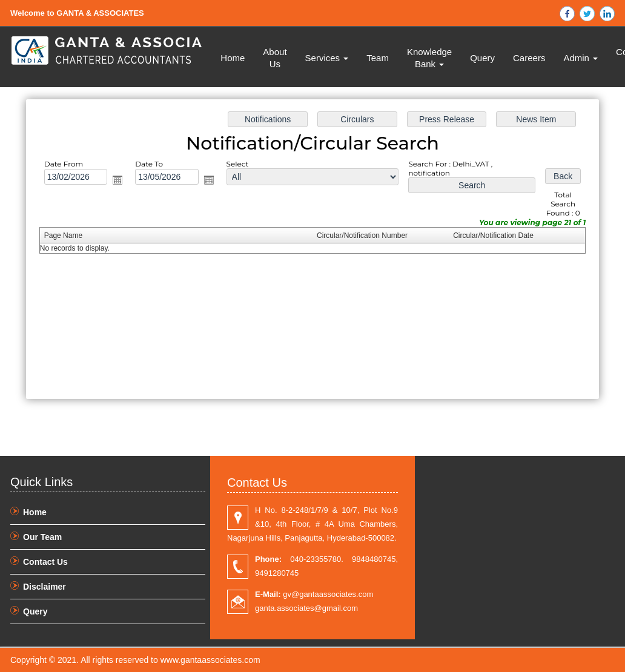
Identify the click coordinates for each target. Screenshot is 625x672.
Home (233, 58)
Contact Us (45, 562)
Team (378, 58)
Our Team (42, 537)
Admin (580, 58)
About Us (275, 58)
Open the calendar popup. (117, 180)
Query (482, 58)
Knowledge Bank (429, 58)
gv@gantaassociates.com (314, 594)
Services (327, 58)
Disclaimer (45, 587)
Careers (529, 58)
